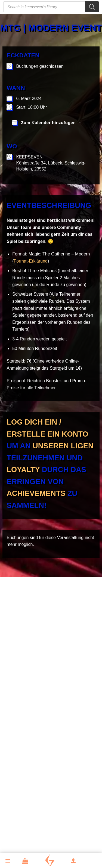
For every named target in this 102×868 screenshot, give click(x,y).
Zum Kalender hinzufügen (44, 123)
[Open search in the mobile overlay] (51, 7)
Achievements (36, 493)
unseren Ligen (63, 446)
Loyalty (23, 470)
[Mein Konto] (76, 861)
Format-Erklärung (31, 261)
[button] (11, 862)
